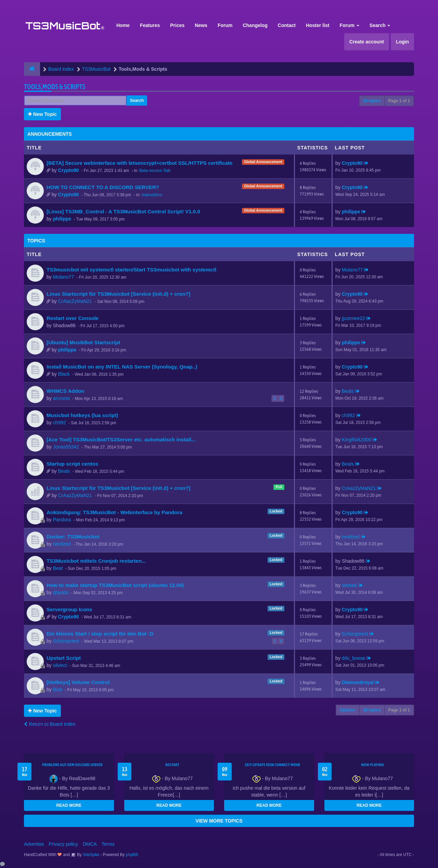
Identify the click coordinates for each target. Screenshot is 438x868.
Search (380, 25)
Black (64, 374)
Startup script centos (72, 464)
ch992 (60, 423)
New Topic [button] (42, 114)
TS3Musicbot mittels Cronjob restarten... (96, 561)
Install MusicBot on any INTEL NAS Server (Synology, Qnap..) (122, 367)
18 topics (372, 101)
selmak (349, 585)
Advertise (34, 844)
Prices (177, 25)
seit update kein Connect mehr (273, 765)
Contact (287, 25)
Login (402, 42)
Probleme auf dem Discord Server (72, 765)
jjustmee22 (353, 318)
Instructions (152, 195)
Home (123, 25)
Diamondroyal (358, 682)
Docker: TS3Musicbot (73, 537)
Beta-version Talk (155, 171)
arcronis (62, 398)
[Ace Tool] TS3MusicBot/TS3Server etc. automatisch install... (121, 439)
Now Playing (373, 765)
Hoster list (318, 25)
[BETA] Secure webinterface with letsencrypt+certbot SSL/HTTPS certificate (139, 163)
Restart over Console (73, 318)
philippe (62, 219)
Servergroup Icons (69, 609)
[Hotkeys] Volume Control (78, 682)
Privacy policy (63, 844)
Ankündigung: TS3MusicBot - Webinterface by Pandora (114, 512)
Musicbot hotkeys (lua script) (82, 415)
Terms (108, 844)
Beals (348, 391)
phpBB (132, 855)
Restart (172, 765)
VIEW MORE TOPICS (219, 821)
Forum (225, 25)
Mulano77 (64, 277)
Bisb (58, 690)
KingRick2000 (357, 440)
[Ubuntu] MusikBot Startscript (83, 342)
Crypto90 (69, 170)
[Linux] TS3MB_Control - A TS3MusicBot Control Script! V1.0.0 (123, 211)
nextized (62, 544)
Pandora (62, 520)
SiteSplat (91, 855)
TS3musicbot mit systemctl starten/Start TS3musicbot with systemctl (131, 270)
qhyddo (61, 592)
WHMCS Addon (65, 391)
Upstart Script (64, 658)
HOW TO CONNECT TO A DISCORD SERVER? (103, 187)
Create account (367, 42)
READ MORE (69, 805)
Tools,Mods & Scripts (55, 87)
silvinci (60, 665)
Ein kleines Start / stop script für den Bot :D (100, 634)
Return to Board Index (50, 724)
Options (347, 710)
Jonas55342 (66, 447)
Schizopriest (66, 641)
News (201, 25)
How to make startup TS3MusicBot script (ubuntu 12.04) (115, 585)
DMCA (90, 844)
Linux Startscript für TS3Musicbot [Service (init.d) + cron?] (118, 294)
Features (150, 25)
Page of (399, 101)
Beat (58, 568)
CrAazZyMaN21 (75, 301)
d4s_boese (354, 658)
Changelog (255, 25)
